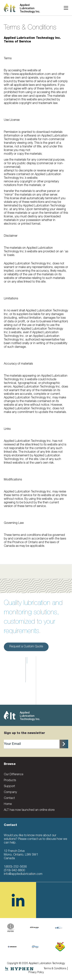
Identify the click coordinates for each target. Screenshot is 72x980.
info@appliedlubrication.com (23, 874)
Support (9, 787)
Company (10, 792)
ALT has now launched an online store (29, 810)
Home (8, 804)
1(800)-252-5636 (15, 867)
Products (10, 781)
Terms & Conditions (55, 969)
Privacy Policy (36, 973)
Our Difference (14, 775)
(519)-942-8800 (14, 871)
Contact (9, 798)
